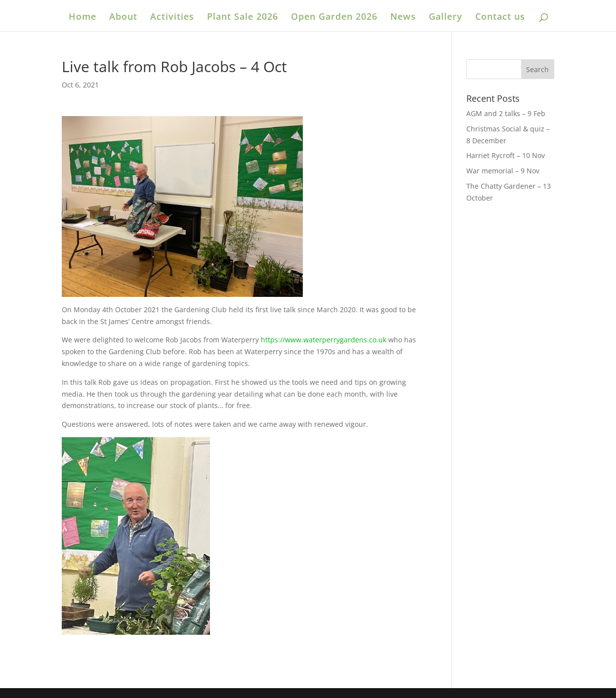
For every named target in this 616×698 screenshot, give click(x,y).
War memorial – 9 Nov (503, 171)
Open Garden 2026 (334, 18)
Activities (172, 18)
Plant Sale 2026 (243, 18)
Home (82, 18)
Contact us (500, 18)
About (123, 18)
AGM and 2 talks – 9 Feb (506, 113)
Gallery (446, 18)
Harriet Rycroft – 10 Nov (506, 155)
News (403, 18)
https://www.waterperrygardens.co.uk (324, 340)
